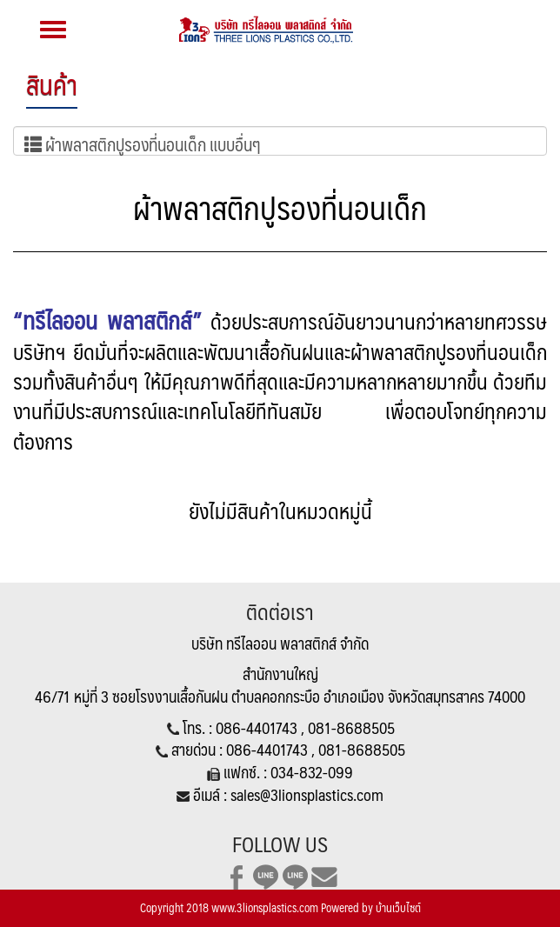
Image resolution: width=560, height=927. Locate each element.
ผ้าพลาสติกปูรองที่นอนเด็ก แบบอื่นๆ (143, 143)
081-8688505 (351, 727)
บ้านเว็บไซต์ (398, 908)
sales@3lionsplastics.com (307, 794)
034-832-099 (312, 772)
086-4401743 (258, 727)
